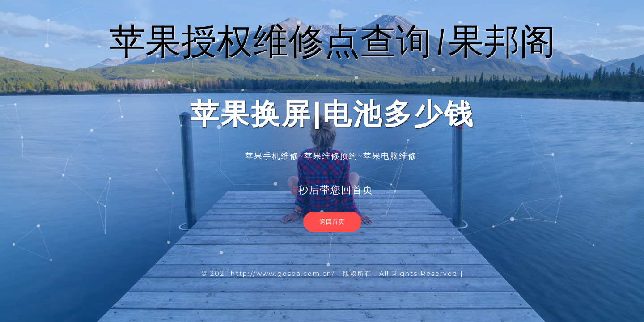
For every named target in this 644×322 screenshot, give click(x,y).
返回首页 (332, 221)
